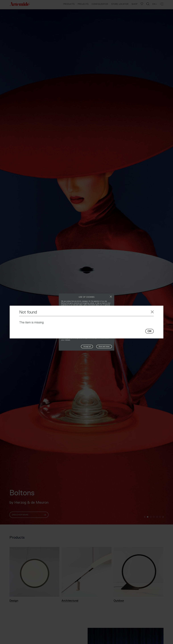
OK (150, 331)
